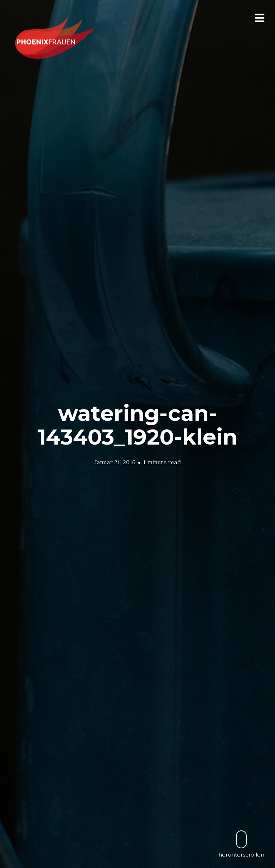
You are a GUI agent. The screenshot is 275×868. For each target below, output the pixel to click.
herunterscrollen (241, 844)
